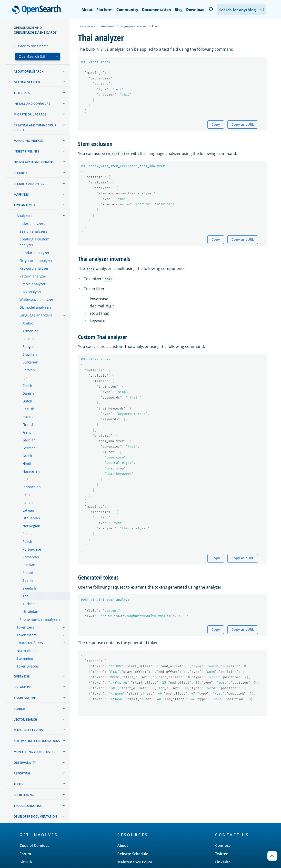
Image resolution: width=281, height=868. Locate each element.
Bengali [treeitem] (29, 347)
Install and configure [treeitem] (32, 104)
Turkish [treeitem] (29, 604)
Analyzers (108, 26)
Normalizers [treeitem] (27, 651)
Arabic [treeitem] (28, 323)
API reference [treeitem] (25, 795)
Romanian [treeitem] (31, 557)
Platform (105, 10)
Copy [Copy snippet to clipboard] (216, 124)
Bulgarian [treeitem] (30, 362)
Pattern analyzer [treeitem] (33, 276)
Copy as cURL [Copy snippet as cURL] (243, 124)
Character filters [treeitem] (30, 643)
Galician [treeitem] (29, 440)
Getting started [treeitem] (27, 82)
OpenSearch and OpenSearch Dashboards (35, 30)
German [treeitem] (29, 448)
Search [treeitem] (19, 709)
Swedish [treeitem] (29, 588)
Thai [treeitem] (26, 596)
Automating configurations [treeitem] (37, 741)
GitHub (26, 862)
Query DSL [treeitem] (22, 676)
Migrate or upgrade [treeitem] (30, 114)
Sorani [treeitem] (28, 573)
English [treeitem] (28, 409)
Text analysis (87, 26)
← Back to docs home (31, 46)
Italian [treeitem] (28, 502)
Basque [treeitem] (29, 339)
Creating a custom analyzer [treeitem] (34, 242)
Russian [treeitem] (29, 565)
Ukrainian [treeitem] (30, 612)
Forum (25, 854)
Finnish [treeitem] (28, 424)
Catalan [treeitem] (29, 370)
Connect (223, 845)
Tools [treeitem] (18, 784)
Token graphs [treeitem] (28, 666)
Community (127, 10)
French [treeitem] (28, 432)
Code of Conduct (34, 845)
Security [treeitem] (21, 173)
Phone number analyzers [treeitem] (40, 619)
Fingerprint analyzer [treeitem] (36, 261)
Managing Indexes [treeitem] (28, 141)
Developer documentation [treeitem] (35, 816)
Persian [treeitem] (29, 534)
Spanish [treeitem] (29, 580)
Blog (179, 10)
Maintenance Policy (135, 862)
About (87, 10)
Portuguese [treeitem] (32, 549)
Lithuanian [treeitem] (31, 518)
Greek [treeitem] (27, 456)
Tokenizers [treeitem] (25, 627)
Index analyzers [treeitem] (32, 224)
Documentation (156, 10)
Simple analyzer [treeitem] (33, 284)
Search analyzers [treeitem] (33, 231)
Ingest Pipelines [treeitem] (26, 151)
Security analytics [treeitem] (29, 184)
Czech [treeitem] (27, 386)
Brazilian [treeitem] (30, 354)
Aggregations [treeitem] (25, 698)
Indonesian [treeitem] (32, 487)
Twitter (221, 854)
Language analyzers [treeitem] (36, 315)
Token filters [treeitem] (27, 635)
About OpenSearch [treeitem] (29, 72)
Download (195, 10)
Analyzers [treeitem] (25, 215)
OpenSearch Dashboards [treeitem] (34, 162)
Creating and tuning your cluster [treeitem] (35, 128)
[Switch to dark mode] (211, 9)
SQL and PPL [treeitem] (23, 687)
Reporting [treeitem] (22, 773)
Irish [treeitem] (26, 495)
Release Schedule (133, 854)
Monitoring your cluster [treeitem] (35, 752)
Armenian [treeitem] (30, 331)
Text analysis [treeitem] (24, 205)
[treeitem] (64, 71)
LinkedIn (223, 862)
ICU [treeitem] (25, 479)
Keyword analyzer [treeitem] (34, 268)
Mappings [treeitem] (21, 195)
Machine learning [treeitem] (28, 730)
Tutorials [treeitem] (22, 93)
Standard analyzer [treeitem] (35, 253)
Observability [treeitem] (25, 763)
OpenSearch (38, 10)
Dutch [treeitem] (27, 401)
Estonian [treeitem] (30, 417)
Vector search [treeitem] (25, 720)
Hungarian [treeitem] (31, 471)
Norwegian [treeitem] (31, 526)
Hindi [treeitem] (27, 463)
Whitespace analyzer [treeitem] (36, 300)
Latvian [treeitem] (28, 510)
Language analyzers (133, 26)
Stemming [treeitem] (25, 658)
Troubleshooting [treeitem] (28, 806)
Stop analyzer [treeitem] (31, 292)
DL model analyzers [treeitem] (35, 307)
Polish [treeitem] (27, 541)
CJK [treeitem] (25, 378)
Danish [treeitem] (28, 393)
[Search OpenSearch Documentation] (241, 10)
